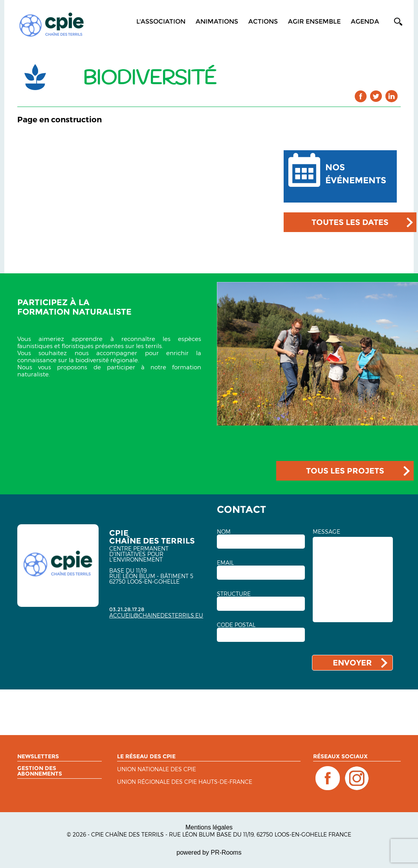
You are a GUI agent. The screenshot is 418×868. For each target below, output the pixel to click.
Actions (263, 21)
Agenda (365, 21)
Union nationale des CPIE (157, 769)
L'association (161, 21)
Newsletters (38, 756)
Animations (217, 21)
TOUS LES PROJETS (345, 471)
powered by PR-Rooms (209, 852)
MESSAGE (326, 532)
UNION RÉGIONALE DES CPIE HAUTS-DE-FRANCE (185, 782)
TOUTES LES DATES (350, 222)
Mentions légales (209, 827)
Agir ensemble (314, 21)
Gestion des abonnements (40, 771)
